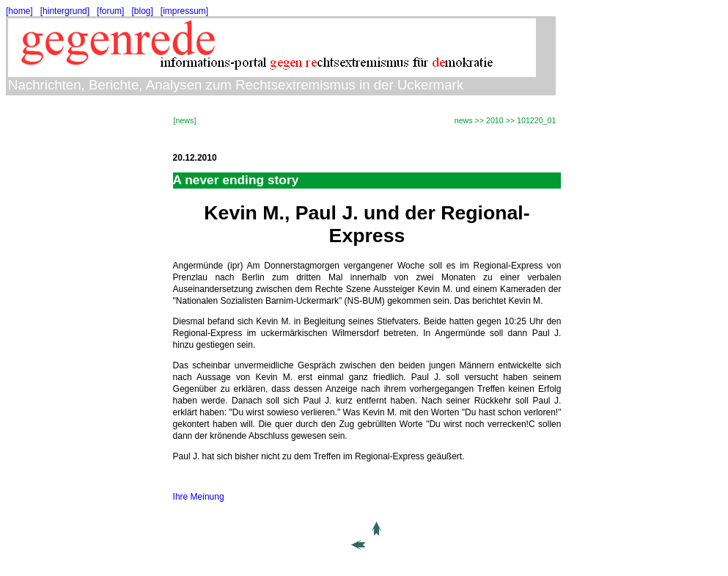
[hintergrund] (65, 11)
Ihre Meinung (199, 497)
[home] (19, 11)
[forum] (110, 11)
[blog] (142, 11)
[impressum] (184, 11)
